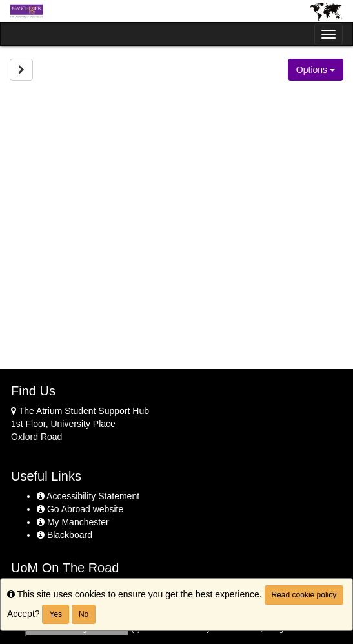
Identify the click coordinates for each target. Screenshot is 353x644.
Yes (55, 614)
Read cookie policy (304, 595)
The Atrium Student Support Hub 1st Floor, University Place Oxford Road (80, 424)
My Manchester (73, 522)
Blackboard (65, 535)
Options (316, 70)
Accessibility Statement (88, 496)
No (84, 614)
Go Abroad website (80, 509)
